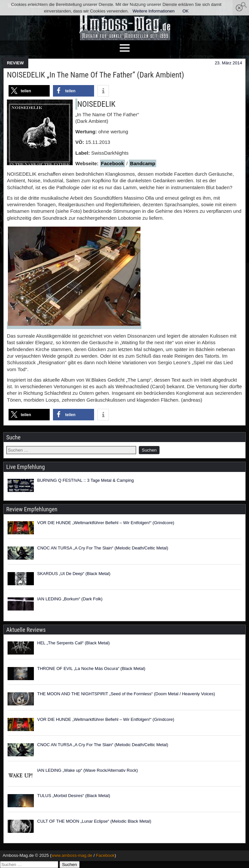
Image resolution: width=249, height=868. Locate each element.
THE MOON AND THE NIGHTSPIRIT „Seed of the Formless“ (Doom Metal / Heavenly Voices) (126, 694)
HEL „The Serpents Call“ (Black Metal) (74, 643)
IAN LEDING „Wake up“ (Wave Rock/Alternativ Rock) (87, 770)
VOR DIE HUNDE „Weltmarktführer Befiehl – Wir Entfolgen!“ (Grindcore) (106, 523)
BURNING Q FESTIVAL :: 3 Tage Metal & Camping (86, 480)
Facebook (112, 163)
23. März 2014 (228, 63)
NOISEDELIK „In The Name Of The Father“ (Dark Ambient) (96, 75)
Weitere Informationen (154, 11)
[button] (244, 7)
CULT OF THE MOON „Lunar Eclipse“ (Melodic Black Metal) (94, 821)
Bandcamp (143, 163)
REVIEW (15, 63)
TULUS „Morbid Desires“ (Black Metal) (74, 796)
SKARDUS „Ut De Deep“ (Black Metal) (74, 574)
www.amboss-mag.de (72, 855)
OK (186, 11)
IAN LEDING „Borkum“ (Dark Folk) (70, 599)
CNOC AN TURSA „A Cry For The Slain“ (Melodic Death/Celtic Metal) (103, 548)
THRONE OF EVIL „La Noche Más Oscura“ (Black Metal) (91, 668)
